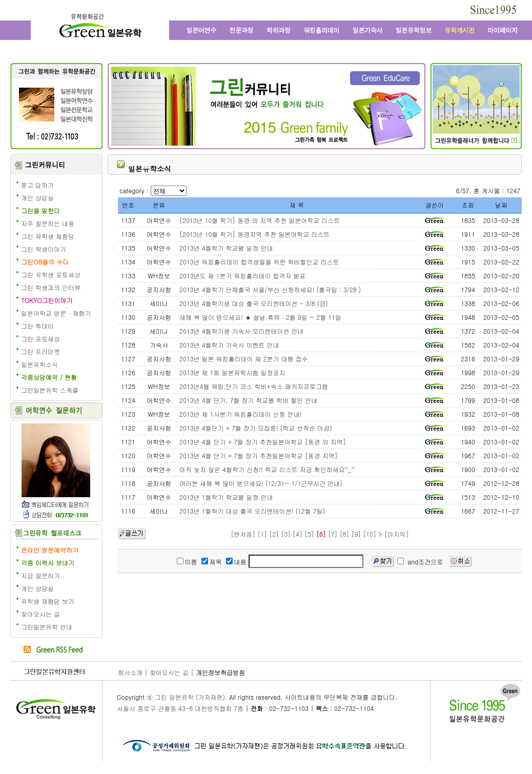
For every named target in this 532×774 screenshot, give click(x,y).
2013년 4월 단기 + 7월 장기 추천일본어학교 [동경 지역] (259, 455)
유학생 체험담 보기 (48, 601)
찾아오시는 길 (40, 614)
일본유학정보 (414, 30)
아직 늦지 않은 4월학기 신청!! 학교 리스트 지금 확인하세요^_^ (267, 469)
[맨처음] (243, 534)
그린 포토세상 (40, 339)
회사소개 (130, 672)
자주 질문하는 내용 (48, 223)
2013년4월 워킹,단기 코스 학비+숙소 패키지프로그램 (254, 386)
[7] (333, 534)
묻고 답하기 (37, 185)
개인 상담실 (37, 198)
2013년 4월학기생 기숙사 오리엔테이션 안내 (241, 331)
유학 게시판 (460, 30)
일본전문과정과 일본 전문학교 (242, 30)
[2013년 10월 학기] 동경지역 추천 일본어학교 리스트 (254, 234)
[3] (286, 534)
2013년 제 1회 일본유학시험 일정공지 (232, 372)
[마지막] (397, 534)
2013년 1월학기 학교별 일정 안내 (226, 497)
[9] (356, 534)
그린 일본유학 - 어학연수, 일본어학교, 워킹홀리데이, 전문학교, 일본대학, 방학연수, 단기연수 (100, 27)
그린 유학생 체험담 (48, 236)
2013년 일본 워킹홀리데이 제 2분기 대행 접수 (243, 359)
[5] (309, 534)
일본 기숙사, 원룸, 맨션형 (367, 30)
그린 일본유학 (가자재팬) (190, 697)
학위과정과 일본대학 (279, 30)
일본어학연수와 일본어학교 (201, 30)
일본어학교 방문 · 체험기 (56, 313)
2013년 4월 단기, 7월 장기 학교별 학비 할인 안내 (248, 400)
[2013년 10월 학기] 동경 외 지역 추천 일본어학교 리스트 (260, 220)
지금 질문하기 (40, 575)
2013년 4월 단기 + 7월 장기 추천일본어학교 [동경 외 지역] (263, 442)
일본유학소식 (39, 364)
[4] (298, 534)
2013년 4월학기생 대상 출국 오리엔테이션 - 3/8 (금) (254, 303)
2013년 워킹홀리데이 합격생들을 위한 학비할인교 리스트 (259, 262)
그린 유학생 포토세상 (51, 274)
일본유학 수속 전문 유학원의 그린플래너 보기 (476, 140)
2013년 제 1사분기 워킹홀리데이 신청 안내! (240, 414)
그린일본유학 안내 (47, 627)
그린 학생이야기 (44, 249)
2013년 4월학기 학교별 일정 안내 (226, 248)
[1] (262, 534)
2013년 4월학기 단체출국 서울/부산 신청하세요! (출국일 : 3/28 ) (270, 289)
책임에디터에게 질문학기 (55, 504)
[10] (370, 534)
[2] (274, 534)
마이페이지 (502, 30)
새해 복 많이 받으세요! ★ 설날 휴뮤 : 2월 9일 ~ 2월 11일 (260, 317)
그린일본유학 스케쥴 (50, 390)
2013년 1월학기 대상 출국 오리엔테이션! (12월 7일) (252, 511)
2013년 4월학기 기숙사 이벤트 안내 (229, 345)
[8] (345, 534)
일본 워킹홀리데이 (321, 30)
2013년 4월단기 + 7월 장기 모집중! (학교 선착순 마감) (256, 428)
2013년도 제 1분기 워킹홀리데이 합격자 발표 (242, 276)
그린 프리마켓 (40, 351)
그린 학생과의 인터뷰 (51, 287)
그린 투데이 (37, 326)
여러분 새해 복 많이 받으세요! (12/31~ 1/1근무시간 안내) (261, 483)
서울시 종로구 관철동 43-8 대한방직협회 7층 (180, 708)
